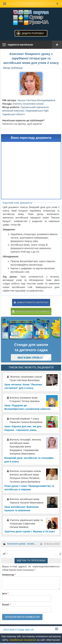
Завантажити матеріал (31, 302)
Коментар (9, 575)
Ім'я (5, 593)
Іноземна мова (35, 544)
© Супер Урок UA (19, 630)
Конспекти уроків (16, 544)
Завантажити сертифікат (31, 311)
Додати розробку (33, 33)
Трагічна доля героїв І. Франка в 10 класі (30, 531)
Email (6, 604)
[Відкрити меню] (57, 45)
